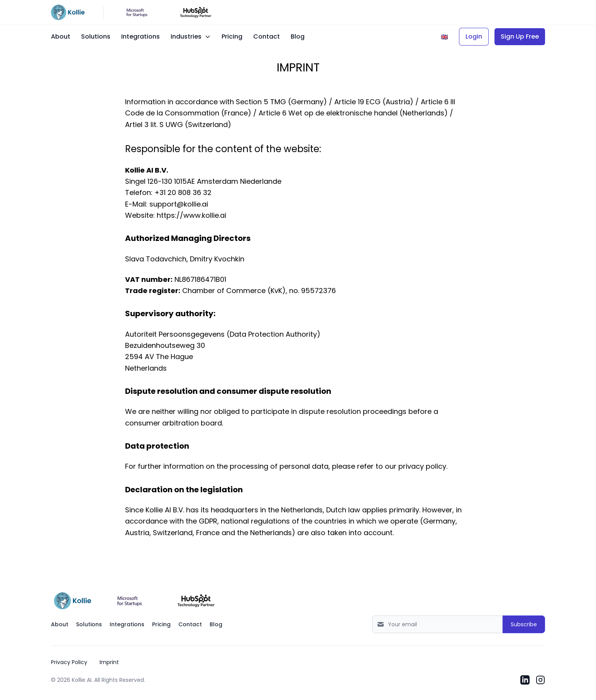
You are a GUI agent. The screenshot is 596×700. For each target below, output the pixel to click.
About (61, 36)
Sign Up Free (520, 36)
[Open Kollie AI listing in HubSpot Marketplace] (196, 601)
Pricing (232, 36)
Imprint (109, 662)
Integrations (141, 36)
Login (474, 36)
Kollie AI (82, 680)
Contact (267, 36)
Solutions (96, 36)
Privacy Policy (69, 662)
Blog (298, 36)
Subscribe (524, 624)
